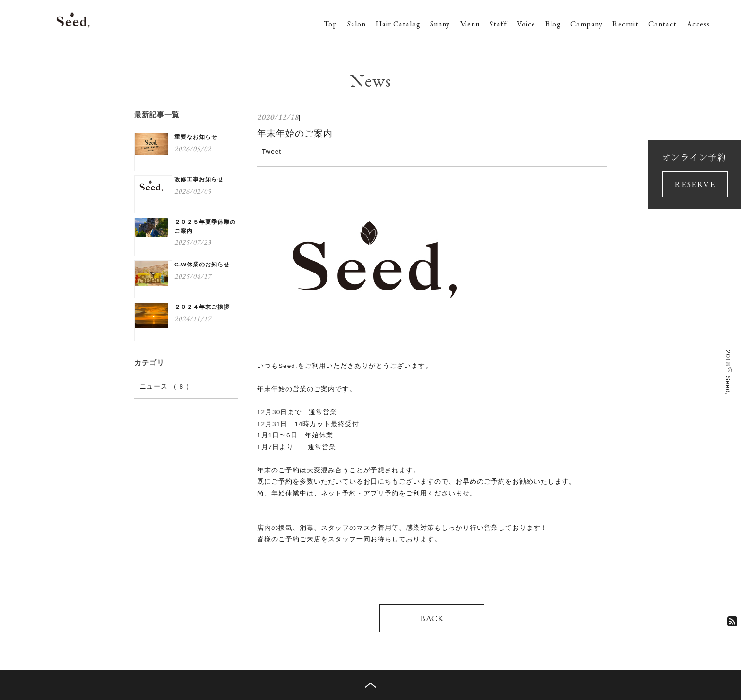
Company (586, 24)
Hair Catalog (398, 24)
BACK (432, 618)
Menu (470, 24)
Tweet (271, 151)
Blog (553, 24)
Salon (357, 24)
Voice (526, 24)
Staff (498, 24)
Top (331, 24)
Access (698, 24)
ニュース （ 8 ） (166, 387)
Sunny (440, 24)
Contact (663, 24)
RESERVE (695, 184)
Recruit (625, 24)
